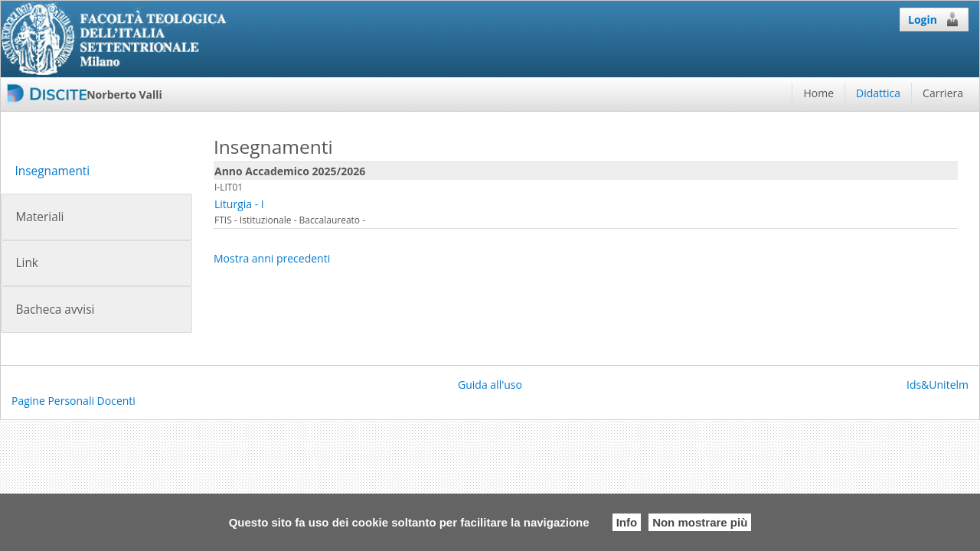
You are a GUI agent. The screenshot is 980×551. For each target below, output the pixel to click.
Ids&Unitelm (938, 385)
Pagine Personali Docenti (73, 401)
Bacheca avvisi (55, 310)
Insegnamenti (52, 171)
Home (818, 93)
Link (26, 263)
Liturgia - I (239, 204)
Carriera (943, 93)
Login (934, 19)
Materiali (39, 217)
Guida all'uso (490, 385)
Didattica (878, 93)
